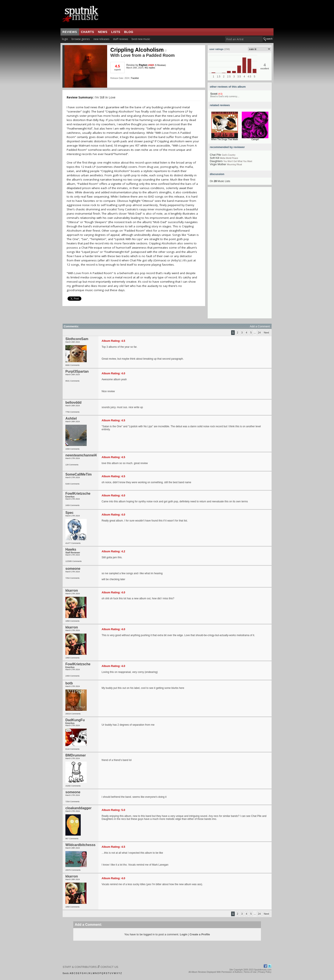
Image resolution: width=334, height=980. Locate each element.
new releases (101, 39)
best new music (141, 39)
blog (129, 32)
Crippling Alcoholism (138, 50)
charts (88, 32)
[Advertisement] (240, 255)
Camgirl (255, 139)
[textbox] (244, 39)
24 (259, 333)
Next (266, 333)
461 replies (150, 68)
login (65, 39)
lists (116, 32)
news (103, 32)
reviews (70, 32)
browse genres (81, 39)
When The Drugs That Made (225, 139)
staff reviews (120, 39)
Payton (143, 65)
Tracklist (135, 78)
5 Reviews (160, 65)
